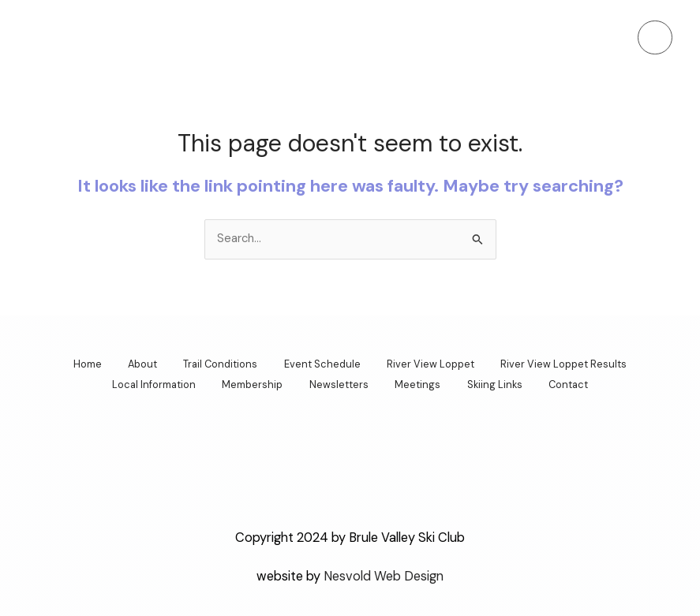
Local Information (141, 384)
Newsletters (337, 384)
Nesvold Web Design (384, 574)
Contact (582, 384)
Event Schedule (325, 364)
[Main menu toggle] (655, 38)
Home (74, 364)
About (135, 364)
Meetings (421, 384)
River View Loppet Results (577, 364)
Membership (245, 384)
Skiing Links (503, 384)
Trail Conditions (218, 364)
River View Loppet (438, 364)
